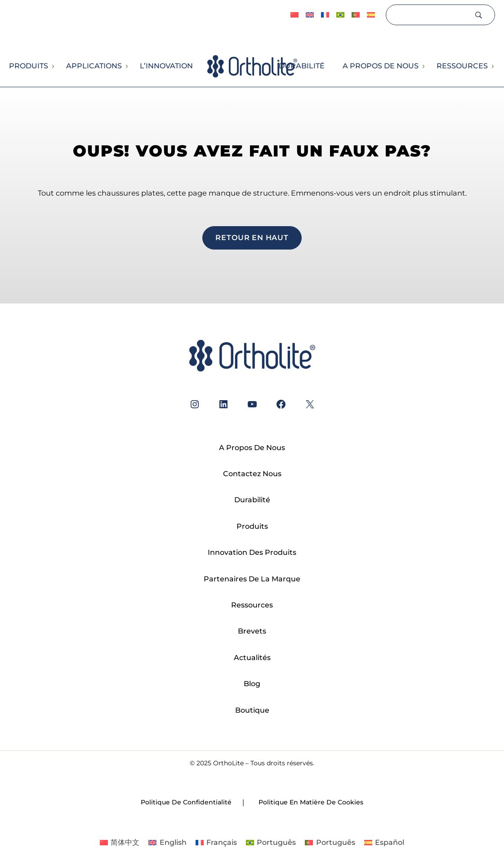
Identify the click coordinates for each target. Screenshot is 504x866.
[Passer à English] (310, 15)
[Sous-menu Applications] (126, 67)
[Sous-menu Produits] (53, 67)
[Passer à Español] (371, 15)
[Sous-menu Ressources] (492, 67)
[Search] (430, 15)
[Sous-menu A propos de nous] (423, 67)
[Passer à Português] (340, 15)
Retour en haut (252, 237)
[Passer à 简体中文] (294, 15)
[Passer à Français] (216, 843)
